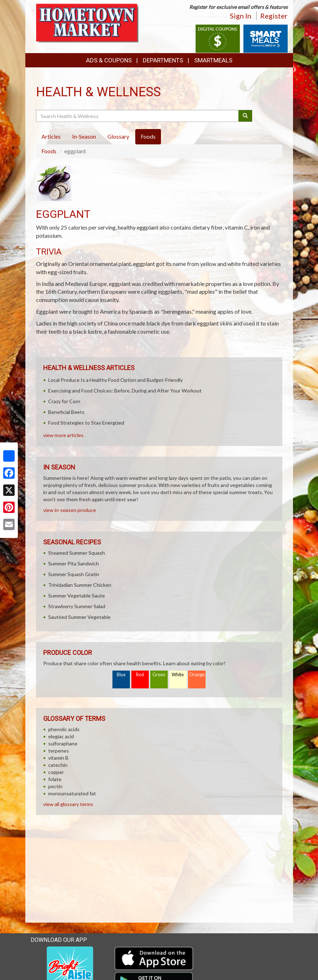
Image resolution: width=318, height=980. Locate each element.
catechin (58, 765)
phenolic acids (64, 729)
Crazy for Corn (64, 401)
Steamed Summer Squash (77, 553)
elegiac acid (61, 736)
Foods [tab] (148, 136)
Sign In (241, 16)
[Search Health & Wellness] (138, 116)
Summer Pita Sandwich (74, 563)
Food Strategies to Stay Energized (86, 423)
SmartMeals (213, 60)
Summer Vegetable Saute (77, 596)
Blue (121, 675)
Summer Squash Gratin (74, 574)
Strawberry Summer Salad (77, 606)
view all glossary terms (68, 804)
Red (140, 675)
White (178, 675)
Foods (49, 151)
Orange (197, 675)
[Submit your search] (245, 116)
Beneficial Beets (66, 412)
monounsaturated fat (72, 793)
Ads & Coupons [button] (109, 60)
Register (274, 16)
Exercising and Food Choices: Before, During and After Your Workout (125, 391)
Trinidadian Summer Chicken (80, 585)
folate (55, 779)
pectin (55, 786)
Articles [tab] (51, 136)
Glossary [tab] (118, 136)
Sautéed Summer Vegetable (79, 617)
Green (159, 675)
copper (56, 772)
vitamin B (58, 758)
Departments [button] (163, 60)
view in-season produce (70, 510)
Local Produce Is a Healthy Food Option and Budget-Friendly (115, 380)
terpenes (59, 751)
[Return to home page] (89, 23)
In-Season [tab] (84, 136)
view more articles (63, 435)
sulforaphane (63, 743)
